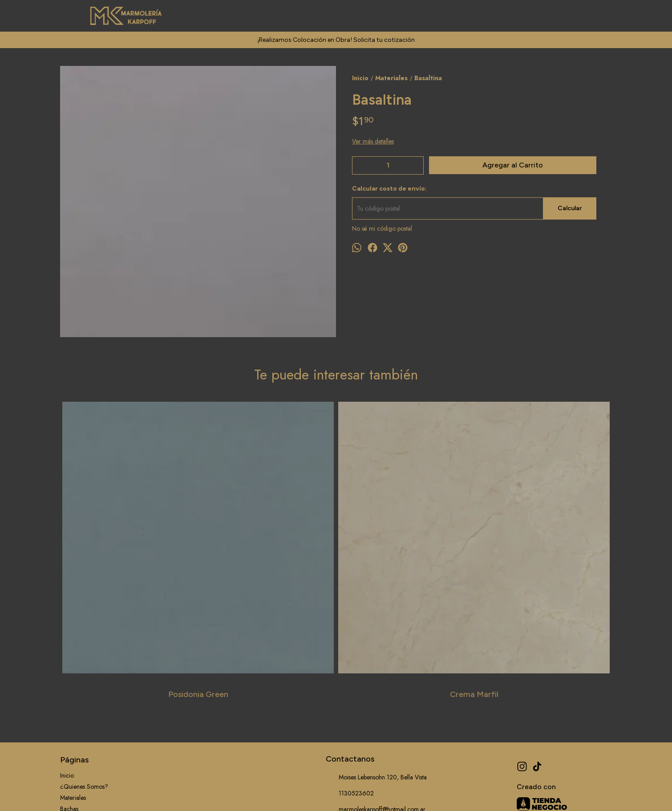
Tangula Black (543, 556)
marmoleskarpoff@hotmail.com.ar (376, 672)
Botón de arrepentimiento (358, 792)
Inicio (67, 637)
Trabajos (71, 693)
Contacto (72, 715)
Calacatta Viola (405, 556)
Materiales (73, 660)
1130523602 (350, 656)
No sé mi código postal (382, 228)
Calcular (570, 208)
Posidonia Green (129, 556)
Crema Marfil (267, 556)
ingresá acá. (316, 792)
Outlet (68, 726)
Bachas (69, 671)
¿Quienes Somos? (84, 648)
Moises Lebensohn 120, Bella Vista (376, 640)
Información (76, 704)
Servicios (72, 682)
